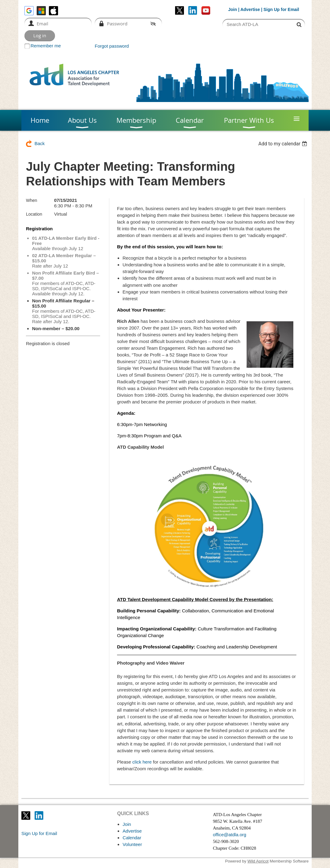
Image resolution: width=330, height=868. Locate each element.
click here (142, 762)
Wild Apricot (258, 861)
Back (40, 143)
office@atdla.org (230, 835)
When (32, 200)
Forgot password (112, 46)
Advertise (250, 9)
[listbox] (283, 144)
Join (233, 9)
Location (34, 214)
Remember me (46, 46)
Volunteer (132, 844)
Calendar (132, 838)
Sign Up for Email (39, 833)
